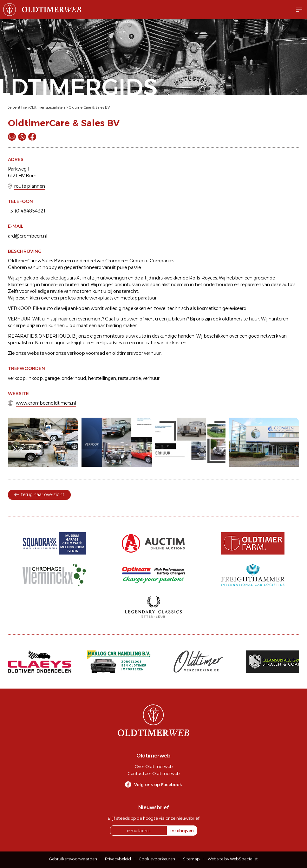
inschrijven (182, 831)
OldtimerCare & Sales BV (89, 107)
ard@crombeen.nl (28, 236)
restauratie (129, 378)
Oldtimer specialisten (47, 107)
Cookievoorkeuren (157, 859)
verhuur (151, 378)
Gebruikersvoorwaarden (73, 859)
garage (52, 378)
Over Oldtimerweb (153, 766)
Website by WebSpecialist (233, 859)
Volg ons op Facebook (158, 784)
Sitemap (191, 859)
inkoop (35, 378)
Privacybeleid (118, 859)
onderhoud (74, 378)
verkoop (17, 378)
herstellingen (102, 378)
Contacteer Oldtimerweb (153, 773)
